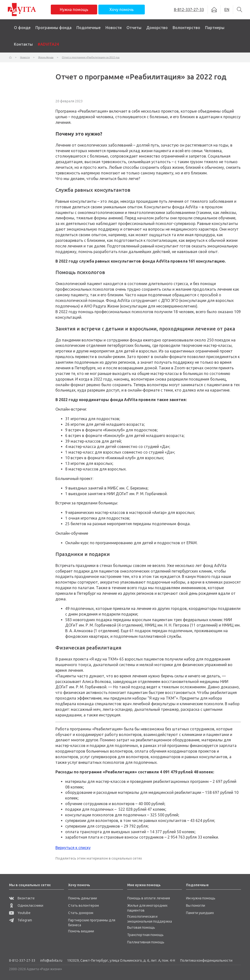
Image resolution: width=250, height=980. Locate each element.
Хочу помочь (121, 10)
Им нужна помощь (201, 898)
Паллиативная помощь (146, 942)
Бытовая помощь (141, 927)
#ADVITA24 (48, 44)
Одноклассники (26, 905)
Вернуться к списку (73, 848)
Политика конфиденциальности (206, 960)
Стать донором (81, 913)
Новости (114, 28)
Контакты (23, 44)
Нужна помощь (74, 10)
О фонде (22, 28)
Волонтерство (186, 28)
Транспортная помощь (145, 935)
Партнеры (215, 28)
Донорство (157, 28)
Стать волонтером (83, 905)
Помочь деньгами (83, 898)
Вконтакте (22, 898)
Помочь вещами (81, 931)
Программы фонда (53, 28)
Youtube (20, 913)
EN (227, 10)
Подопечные (89, 28)
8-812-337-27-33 (22, 960)
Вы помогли (196, 905)
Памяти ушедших (200, 913)
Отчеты (134, 28)
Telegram (21, 920)
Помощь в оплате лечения (149, 898)
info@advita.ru (51, 960)
